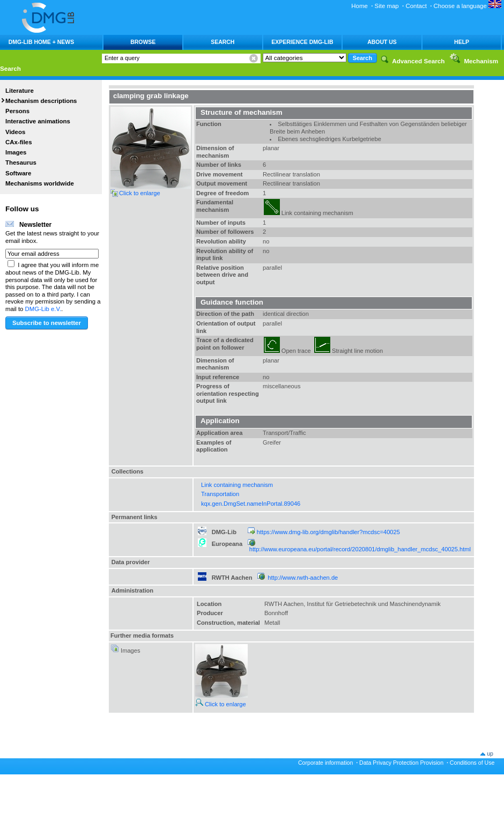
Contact (416, 6)
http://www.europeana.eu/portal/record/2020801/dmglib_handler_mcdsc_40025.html (360, 549)
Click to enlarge (221, 704)
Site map (387, 6)
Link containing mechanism (237, 485)
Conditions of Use (472, 763)
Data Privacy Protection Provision (401, 763)
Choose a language (468, 6)
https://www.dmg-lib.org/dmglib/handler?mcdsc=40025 (328, 532)
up (490, 753)
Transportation (220, 494)
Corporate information (325, 763)
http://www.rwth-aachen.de (303, 578)
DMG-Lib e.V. (43, 309)
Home (360, 6)
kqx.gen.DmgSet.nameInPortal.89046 (251, 504)
